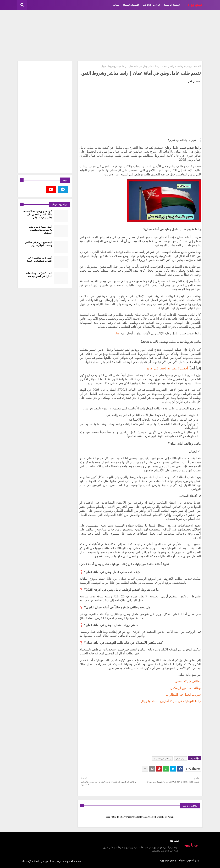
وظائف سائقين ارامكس (186, 688)
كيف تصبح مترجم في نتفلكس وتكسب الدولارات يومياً (39, 244)
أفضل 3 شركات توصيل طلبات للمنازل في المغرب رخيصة (38, 275)
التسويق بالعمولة (131, 5)
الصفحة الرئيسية (172, 5)
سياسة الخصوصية (72, 861)
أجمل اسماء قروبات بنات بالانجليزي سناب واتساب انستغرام (40, 230)
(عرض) (171, 140)
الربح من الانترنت (152, 5)
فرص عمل (181, 759)
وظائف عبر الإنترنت (174, 66)
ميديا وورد (164, 860)
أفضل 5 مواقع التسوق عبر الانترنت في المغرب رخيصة (40, 259)
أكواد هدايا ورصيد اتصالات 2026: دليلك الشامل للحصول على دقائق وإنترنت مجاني (37, 214)
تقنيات (116, 5)
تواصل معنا (56, 861)
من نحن (44, 861)
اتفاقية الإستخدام (30, 861)
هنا (118, 333)
